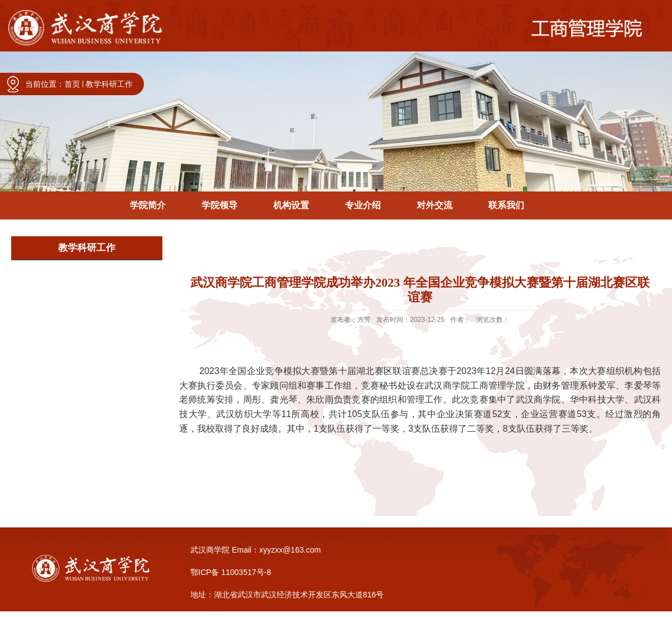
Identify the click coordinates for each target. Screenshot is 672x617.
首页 (72, 84)
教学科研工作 (109, 84)
